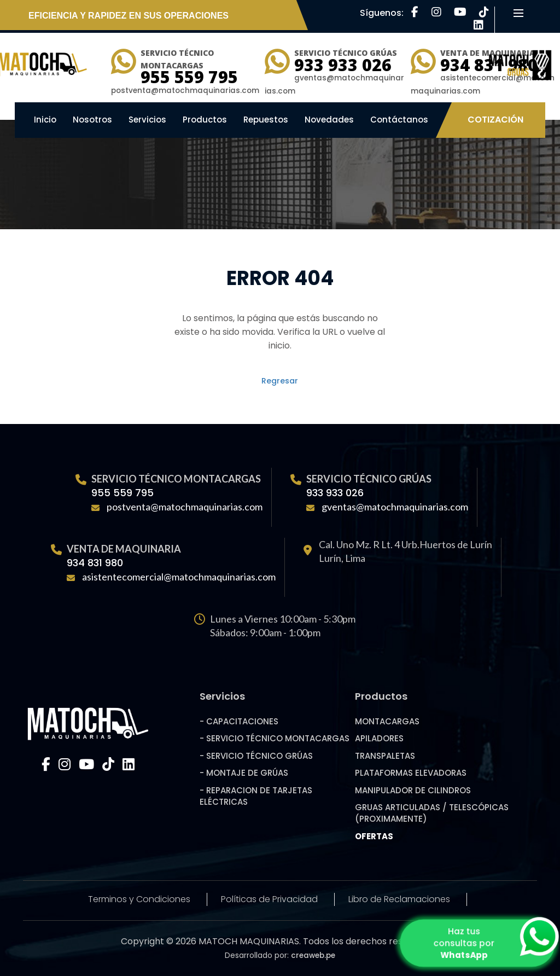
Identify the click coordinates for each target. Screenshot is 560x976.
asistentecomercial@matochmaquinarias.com (179, 577)
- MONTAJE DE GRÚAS (244, 773)
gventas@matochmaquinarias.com (395, 507)
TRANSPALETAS (385, 756)
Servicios (147, 120)
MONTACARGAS (387, 721)
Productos (205, 120)
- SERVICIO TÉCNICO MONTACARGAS (275, 738)
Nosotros (92, 120)
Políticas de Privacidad (269, 899)
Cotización (495, 120)
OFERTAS (374, 836)
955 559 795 (189, 77)
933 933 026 (343, 65)
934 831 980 (95, 563)
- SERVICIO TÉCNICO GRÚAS (256, 756)
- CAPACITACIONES (239, 721)
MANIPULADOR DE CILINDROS (413, 790)
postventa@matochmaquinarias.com (185, 507)
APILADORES (379, 738)
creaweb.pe (313, 955)
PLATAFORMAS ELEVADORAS (411, 773)
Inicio (45, 120)
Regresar (280, 381)
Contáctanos (399, 120)
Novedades (329, 120)
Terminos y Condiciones (139, 899)
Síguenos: (383, 13)
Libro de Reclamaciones (399, 899)
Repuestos (266, 120)
